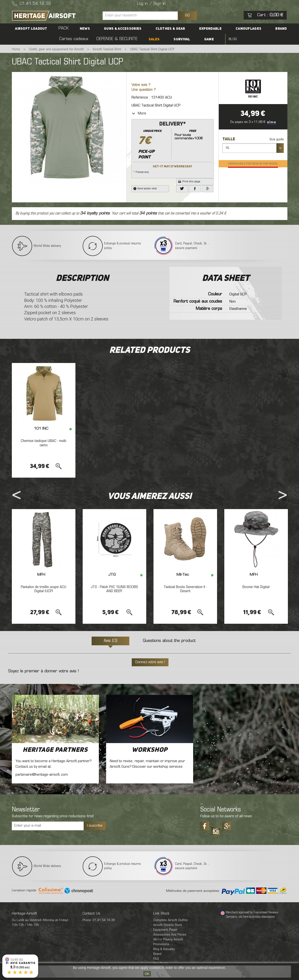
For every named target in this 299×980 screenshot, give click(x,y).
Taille (229, 139)
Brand (242, 29)
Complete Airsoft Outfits (171, 920)
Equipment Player (165, 930)
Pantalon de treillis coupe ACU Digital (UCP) (44, 589)
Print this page (189, 182)
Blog (201, 39)
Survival (163, 39)
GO (187, 15)
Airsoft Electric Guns (168, 925)
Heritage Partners (55, 750)
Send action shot (145, 189)
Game (184, 39)
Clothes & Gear (152, 29)
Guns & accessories (111, 29)
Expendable (185, 29)
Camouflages (216, 29)
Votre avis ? (141, 85)
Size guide (277, 139)
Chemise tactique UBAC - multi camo (44, 443)
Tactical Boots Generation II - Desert (185, 589)
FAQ (156, 959)
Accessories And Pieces (170, 935)
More (139, 114)
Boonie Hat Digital (256, 587)
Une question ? (144, 90)
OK (147, 974)
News (80, 29)
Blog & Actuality (164, 949)
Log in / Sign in (151, 4)
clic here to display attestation (257, 917)
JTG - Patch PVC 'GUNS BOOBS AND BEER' (114, 589)
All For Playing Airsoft (168, 940)
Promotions (161, 944)
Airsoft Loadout (40, 29)
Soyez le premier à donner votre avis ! (44, 671)
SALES (142, 39)
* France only (173, 147)
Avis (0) (110, 641)
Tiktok (216, 829)
